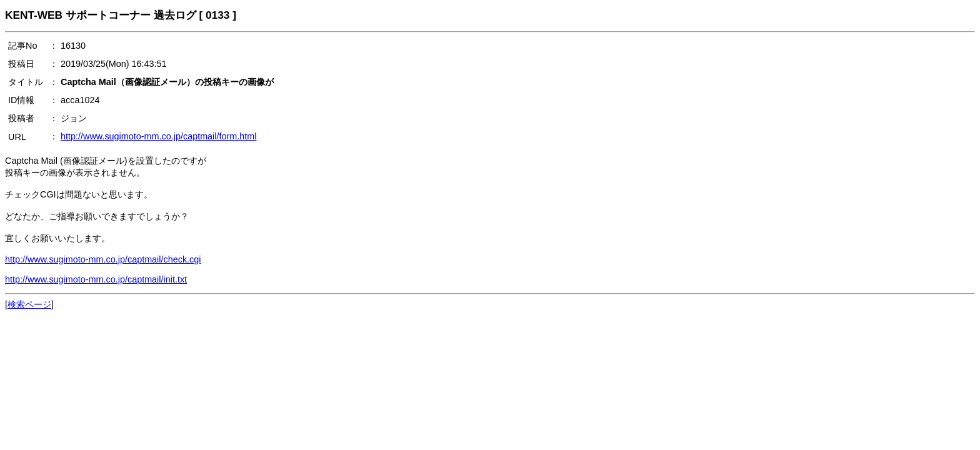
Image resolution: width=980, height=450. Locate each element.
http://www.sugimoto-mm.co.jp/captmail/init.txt (96, 279)
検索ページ (29, 304)
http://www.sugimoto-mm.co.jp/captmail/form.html (158, 136)
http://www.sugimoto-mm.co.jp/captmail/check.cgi (103, 259)
